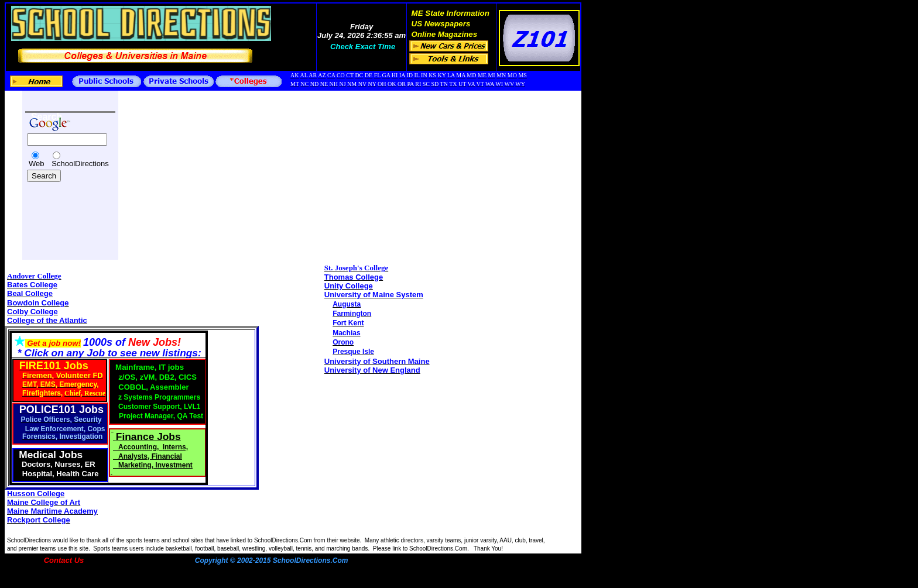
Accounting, (140, 447)
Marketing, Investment (155, 465)
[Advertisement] (60, 212)
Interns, (175, 447)
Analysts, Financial (150, 456)
